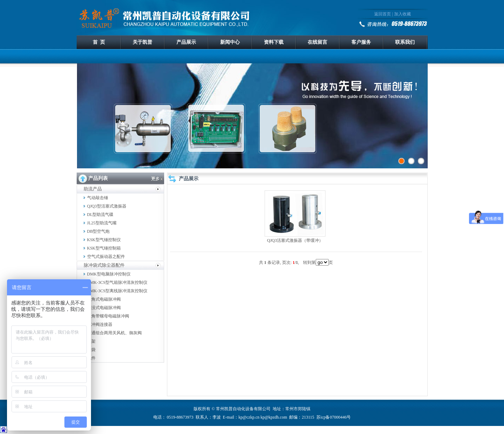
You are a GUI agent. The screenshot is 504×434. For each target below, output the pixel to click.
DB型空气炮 (99, 231)
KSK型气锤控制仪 (104, 240)
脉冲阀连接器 (100, 324)
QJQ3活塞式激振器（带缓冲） (295, 240)
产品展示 (186, 42)
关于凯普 (142, 42)
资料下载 (274, 42)
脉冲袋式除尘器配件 (104, 265)
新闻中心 (230, 42)
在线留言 (317, 42)
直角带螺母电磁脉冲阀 (108, 316)
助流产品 (93, 189)
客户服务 (361, 42)
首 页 (99, 42)
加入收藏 (402, 14)
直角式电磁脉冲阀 (104, 299)
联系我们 (405, 42)
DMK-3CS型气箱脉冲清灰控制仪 (117, 282)
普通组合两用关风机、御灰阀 (114, 333)
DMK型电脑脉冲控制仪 (109, 274)
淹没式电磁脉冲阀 (104, 308)
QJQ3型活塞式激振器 (107, 206)
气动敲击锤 (98, 198)
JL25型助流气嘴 (102, 223)
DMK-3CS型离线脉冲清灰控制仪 (117, 291)
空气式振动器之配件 (106, 257)
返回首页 (383, 14)
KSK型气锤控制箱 (104, 248)
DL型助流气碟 (100, 215)
